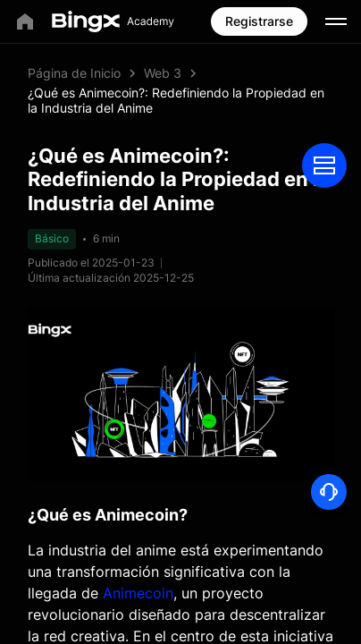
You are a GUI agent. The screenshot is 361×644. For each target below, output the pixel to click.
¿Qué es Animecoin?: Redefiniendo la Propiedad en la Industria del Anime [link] (176, 100)
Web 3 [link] (163, 73)
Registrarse (259, 21)
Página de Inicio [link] (74, 73)
